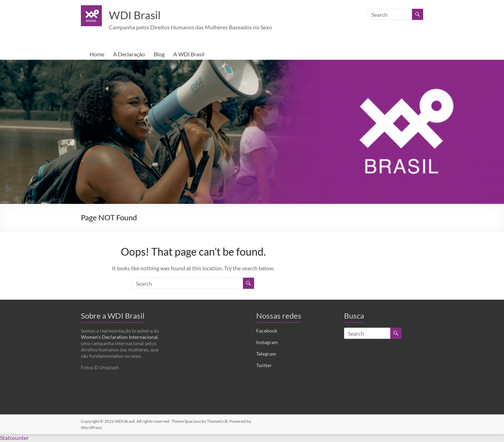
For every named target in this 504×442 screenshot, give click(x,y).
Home (97, 55)
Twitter (264, 366)
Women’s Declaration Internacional (119, 338)
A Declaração (129, 55)
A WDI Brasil (189, 55)
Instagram (267, 343)
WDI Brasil (139, 15)
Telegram (266, 354)
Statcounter (14, 438)
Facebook (267, 331)
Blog (159, 55)
